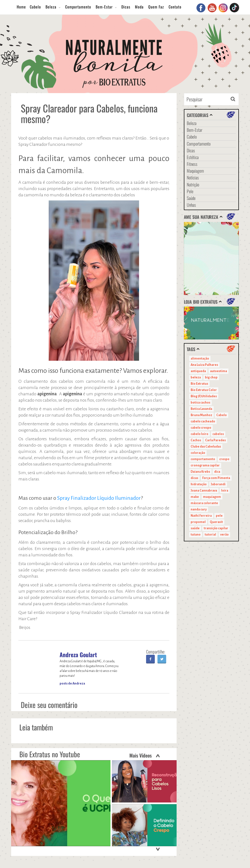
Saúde (191, 198)
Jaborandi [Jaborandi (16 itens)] (218, 484)
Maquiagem (195, 171)
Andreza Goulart (78, 655)
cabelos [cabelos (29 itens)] (218, 434)
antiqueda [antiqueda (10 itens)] (198, 371)
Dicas (126, 7)
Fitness (192, 164)
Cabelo (35, 7)
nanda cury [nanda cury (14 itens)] (199, 509)
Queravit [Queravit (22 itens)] (216, 522)
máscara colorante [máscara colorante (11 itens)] (204, 503)
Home (21, 7)
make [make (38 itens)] (195, 497)
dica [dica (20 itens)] (217, 472)
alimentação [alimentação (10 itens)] (200, 359)
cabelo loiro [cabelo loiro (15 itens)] (199, 434)
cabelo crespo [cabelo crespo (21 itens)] (201, 428)
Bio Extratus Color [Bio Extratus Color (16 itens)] (204, 390)
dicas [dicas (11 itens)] (194, 478)
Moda (139, 7)
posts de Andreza (72, 684)
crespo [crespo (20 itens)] (224, 459)
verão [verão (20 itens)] (224, 535)
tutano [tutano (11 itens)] (196, 535)
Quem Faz (156, 7)
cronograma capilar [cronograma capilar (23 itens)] (205, 465)
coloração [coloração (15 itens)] (198, 453)
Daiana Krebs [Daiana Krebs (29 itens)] (200, 472)
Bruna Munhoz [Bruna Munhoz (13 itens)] (201, 415)
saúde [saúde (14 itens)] (195, 528)
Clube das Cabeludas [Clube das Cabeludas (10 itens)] (206, 447)
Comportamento (78, 7)
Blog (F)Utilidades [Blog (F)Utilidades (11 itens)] (204, 396)
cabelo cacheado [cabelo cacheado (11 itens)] (203, 421)
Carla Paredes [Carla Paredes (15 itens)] (215, 440)
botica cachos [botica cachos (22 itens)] (200, 403)
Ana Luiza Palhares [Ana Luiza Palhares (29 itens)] (204, 365)
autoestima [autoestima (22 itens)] (219, 371)
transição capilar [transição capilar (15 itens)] (216, 528)
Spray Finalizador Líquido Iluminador (99, 498)
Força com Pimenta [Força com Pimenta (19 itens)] (216, 478)
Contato (175, 7)
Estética (193, 157)
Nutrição (193, 184)
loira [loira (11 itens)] (225, 491)
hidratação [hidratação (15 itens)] (199, 484)
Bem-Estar (104, 7)
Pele (190, 191)
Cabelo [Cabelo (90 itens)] (222, 415)
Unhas (191, 205)
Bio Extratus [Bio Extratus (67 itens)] (199, 384)
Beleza (51, 7)
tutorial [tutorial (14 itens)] (210, 535)
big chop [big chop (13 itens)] (211, 377)
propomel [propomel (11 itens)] (198, 522)
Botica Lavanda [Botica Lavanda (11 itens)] (201, 409)
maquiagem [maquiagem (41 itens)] (212, 497)
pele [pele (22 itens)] (219, 516)
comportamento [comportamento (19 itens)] (203, 459)
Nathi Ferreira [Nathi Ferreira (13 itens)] (201, 516)
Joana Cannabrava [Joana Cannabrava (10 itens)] (204, 491)
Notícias (193, 177)
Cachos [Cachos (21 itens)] (196, 440)
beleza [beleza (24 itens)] (196, 377)
